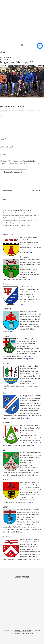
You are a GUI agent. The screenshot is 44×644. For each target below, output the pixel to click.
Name (3, 139)
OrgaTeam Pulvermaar (26, 633)
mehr (30, 252)
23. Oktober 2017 (7, 57)
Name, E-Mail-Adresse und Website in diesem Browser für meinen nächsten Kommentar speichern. (21, 162)
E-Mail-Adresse (7, 147)
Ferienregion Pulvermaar (22, 631)
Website (3, 155)
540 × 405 (4, 60)
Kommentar (5, 116)
